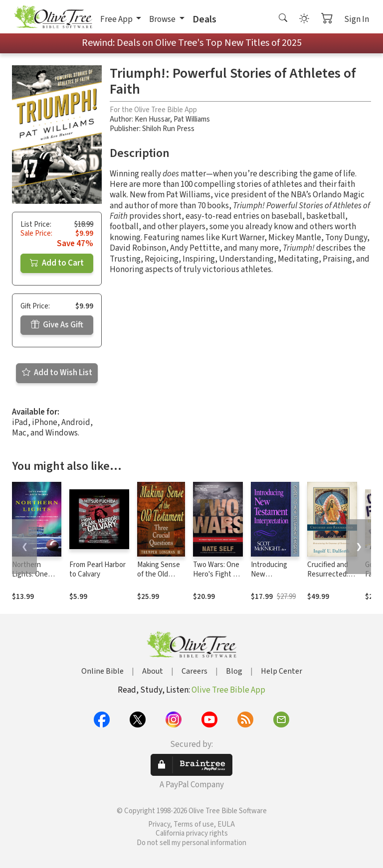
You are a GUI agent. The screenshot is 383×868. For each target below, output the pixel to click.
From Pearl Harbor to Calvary (97, 570)
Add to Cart (57, 263)
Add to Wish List (57, 373)
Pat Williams (192, 119)
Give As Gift (57, 325)
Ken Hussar (152, 119)
